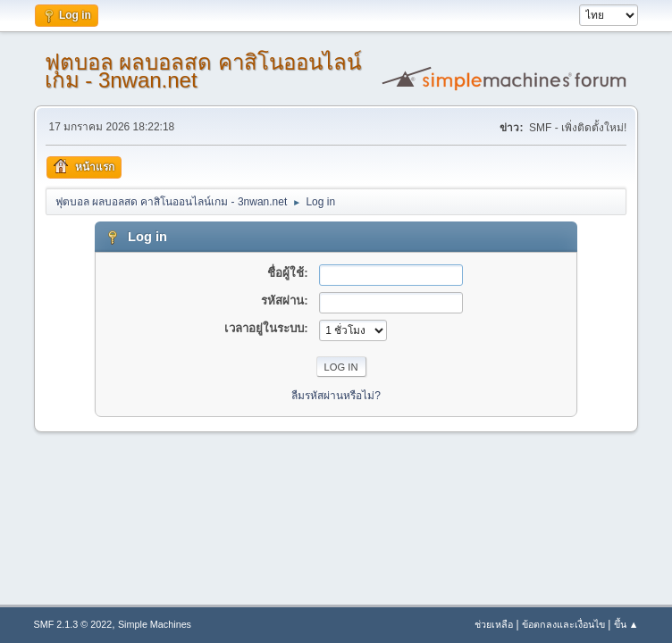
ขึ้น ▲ (626, 624)
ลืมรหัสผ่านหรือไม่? (336, 396)
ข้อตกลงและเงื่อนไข (563, 624)
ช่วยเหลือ (494, 624)
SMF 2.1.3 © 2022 (73, 624)
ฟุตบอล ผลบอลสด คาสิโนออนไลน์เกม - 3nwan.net (203, 71)
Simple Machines (155, 624)
